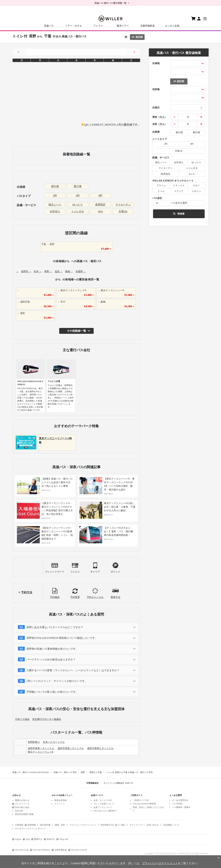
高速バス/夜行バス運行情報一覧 (110, 3)
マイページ (59, 804)
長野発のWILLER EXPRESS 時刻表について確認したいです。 (62, 638)
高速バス (49, 26)
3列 (78, 195)
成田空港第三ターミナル (100, 748)
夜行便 (78, 186)
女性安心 (55, 211)
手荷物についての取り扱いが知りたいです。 (52, 692)
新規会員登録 (60, 800)
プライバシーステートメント (83, 825)
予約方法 (27, 592)
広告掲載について (171, 825)
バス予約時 (177, 804)
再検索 (179, 214)
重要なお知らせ (22, 800)
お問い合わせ (152, 825)
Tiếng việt (64, 839)
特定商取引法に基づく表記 (113, 825)
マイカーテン (123, 205)
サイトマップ (136, 825)
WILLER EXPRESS (41, 850)
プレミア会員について (104, 804)
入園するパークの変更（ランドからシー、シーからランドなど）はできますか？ (73, 670)
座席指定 (100, 205)
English (18, 839)
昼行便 (55, 186)
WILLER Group (22, 850)
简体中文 (51, 839)
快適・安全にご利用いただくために (148, 809)
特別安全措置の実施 (24, 814)
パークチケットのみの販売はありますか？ (51, 659)
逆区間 (137, 37)
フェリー (98, 26)
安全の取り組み (22, 807)
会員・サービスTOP (103, 800)
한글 (28, 839)
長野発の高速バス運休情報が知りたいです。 (52, 649)
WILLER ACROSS (79, 850)
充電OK (123, 211)
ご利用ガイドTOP (141, 800)
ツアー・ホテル (73, 26)
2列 (55, 195)
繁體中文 (38, 839)
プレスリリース (22, 804)
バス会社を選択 (179, 203)
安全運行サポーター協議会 (47, 719)
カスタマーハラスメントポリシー (30, 829)
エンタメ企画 (172, 26)
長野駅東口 (34, 742)
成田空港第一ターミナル (41, 748)
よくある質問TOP (180, 800)
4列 (100, 195)
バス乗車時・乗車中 (181, 807)
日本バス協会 (22, 719)
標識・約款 (60, 825)
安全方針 (19, 811)
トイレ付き (78, 211)
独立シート (55, 205)
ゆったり (78, 205)
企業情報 (19, 825)
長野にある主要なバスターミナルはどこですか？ (55, 627)
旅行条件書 (45, 825)
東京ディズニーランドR (41, 752)
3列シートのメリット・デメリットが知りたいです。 (57, 681)
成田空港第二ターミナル (71, 748)
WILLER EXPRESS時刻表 (144, 804)
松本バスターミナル (54, 742)
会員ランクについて (103, 807)
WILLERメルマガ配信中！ (106, 811)
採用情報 (32, 825)
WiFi (100, 211)
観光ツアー (123, 26)
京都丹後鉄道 (148, 26)
